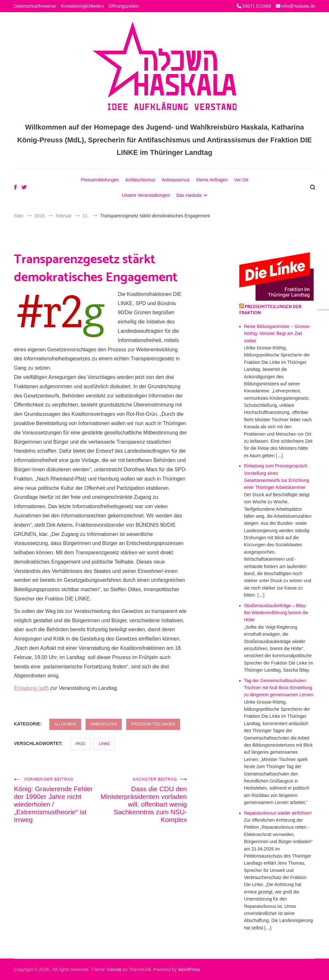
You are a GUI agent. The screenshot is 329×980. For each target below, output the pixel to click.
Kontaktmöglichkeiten (82, 6)
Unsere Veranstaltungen (146, 195)
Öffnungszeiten (124, 6)
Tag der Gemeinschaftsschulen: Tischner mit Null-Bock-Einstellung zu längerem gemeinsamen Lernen (279, 688)
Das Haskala (189, 195)
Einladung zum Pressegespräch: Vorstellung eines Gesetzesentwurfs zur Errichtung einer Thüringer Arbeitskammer (277, 477)
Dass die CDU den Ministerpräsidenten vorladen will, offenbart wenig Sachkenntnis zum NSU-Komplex (144, 800)
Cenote (114, 969)
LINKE (104, 744)
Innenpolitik (104, 724)
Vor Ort (241, 180)
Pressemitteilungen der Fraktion (270, 310)
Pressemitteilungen (100, 180)
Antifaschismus (140, 180)
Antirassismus (176, 180)
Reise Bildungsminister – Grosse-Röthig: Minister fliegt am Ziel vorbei (277, 334)
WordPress (189, 969)
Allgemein (65, 724)
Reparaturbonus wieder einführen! (278, 813)
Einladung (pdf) (32, 688)
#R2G (80, 744)
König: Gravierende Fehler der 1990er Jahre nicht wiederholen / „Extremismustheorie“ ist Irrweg (57, 800)
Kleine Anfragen (212, 180)
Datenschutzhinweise (35, 6)
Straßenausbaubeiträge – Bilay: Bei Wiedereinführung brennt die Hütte (276, 613)
